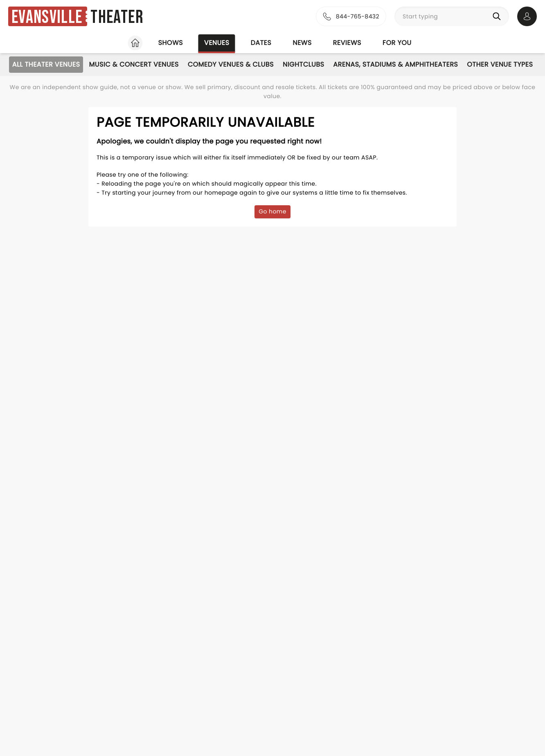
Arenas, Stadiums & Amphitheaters (395, 64)
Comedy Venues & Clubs (231, 64)
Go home (272, 211)
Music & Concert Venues (134, 64)
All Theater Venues (46, 64)
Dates (261, 43)
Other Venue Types (500, 64)
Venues (217, 43)
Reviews (347, 43)
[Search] (498, 16)
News (302, 43)
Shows (170, 43)
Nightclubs (303, 64)
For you (397, 43)
